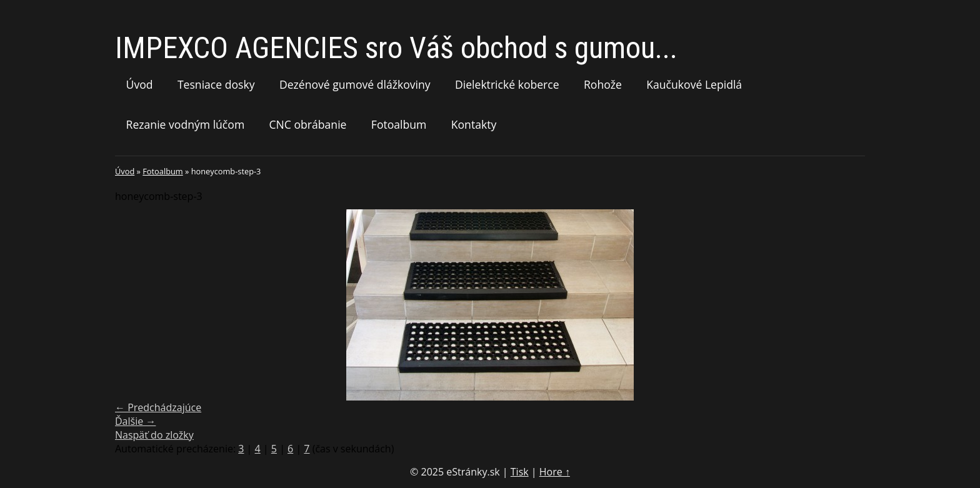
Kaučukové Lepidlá (694, 84)
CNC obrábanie (308, 124)
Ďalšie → (135, 421)
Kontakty (474, 124)
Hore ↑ (555, 472)
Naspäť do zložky (154, 435)
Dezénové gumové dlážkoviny (355, 84)
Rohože (603, 84)
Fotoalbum (399, 124)
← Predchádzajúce (158, 407)
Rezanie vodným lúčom (186, 124)
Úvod (140, 84)
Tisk (520, 472)
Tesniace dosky (216, 84)
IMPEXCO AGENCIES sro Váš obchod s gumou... (396, 48)
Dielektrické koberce (507, 84)
